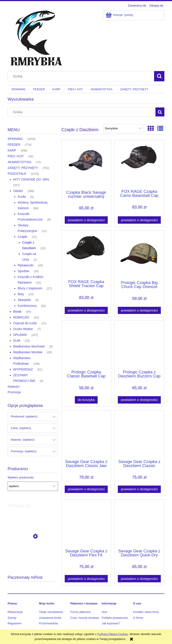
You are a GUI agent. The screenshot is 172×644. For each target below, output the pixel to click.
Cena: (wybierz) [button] (21, 428)
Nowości (14, 387)
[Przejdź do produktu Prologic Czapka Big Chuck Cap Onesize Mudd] (139, 255)
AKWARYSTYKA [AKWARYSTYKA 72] (19, 162)
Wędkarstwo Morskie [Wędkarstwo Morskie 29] (28, 352)
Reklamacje (15, 612)
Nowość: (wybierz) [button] (23, 440)
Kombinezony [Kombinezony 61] (27, 306)
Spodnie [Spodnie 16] (23, 271)
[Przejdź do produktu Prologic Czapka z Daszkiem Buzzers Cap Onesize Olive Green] (139, 345)
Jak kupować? (111, 623)
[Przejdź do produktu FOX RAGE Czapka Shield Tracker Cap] (86, 255)
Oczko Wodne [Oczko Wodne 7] (23, 329)
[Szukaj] (159, 76)
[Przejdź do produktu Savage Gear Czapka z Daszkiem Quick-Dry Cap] (139, 524)
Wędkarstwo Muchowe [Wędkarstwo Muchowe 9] (29, 346)
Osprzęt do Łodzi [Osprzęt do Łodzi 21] (25, 323)
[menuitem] (18, 89)
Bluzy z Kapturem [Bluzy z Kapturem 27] (30, 288)
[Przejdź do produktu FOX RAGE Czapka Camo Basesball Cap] (139, 164)
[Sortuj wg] (124, 128)
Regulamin (15, 623)
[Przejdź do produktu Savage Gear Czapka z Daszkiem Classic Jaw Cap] (86, 434)
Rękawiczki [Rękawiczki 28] (26, 265)
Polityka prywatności (115, 618)
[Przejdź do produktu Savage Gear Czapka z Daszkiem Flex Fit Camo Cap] (86, 524)
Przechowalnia (48, 623)
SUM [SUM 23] (17, 341)
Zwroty (12, 618)
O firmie (138, 618)
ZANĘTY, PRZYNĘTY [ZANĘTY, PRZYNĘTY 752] (23, 168)
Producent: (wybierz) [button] (24, 416)
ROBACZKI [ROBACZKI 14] (21, 317)
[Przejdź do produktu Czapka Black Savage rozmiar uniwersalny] (86, 165)
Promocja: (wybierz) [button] (24, 451)
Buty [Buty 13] (21, 294)
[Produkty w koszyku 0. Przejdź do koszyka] (120, 15)
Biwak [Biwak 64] (17, 311)
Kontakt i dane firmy (146, 612)
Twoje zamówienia (51, 612)
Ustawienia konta (50, 618)
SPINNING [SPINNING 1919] (15, 139)
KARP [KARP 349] (12, 150)
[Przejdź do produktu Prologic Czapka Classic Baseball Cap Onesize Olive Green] (86, 345)
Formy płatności (81, 612)
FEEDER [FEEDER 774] (14, 145)
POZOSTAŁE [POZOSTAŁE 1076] (17, 174)
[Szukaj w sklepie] (82, 76)
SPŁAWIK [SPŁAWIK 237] (20, 335)
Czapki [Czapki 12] (23, 237)
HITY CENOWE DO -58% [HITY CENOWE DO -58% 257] (31, 179)
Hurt (104, 612)
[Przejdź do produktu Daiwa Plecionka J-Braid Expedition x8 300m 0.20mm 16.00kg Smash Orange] (33, 556)
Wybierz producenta (21, 478)
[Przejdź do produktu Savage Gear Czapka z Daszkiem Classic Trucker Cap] (139, 434)
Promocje (14, 392)
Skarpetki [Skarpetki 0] (24, 300)
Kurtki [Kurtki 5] (22, 197)
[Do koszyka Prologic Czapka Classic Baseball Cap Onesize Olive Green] (86, 400)
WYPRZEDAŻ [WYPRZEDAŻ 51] (23, 369)
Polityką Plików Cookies (113, 634)
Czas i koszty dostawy (85, 618)
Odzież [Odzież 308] (18, 191)
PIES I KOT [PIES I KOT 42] (16, 156)
